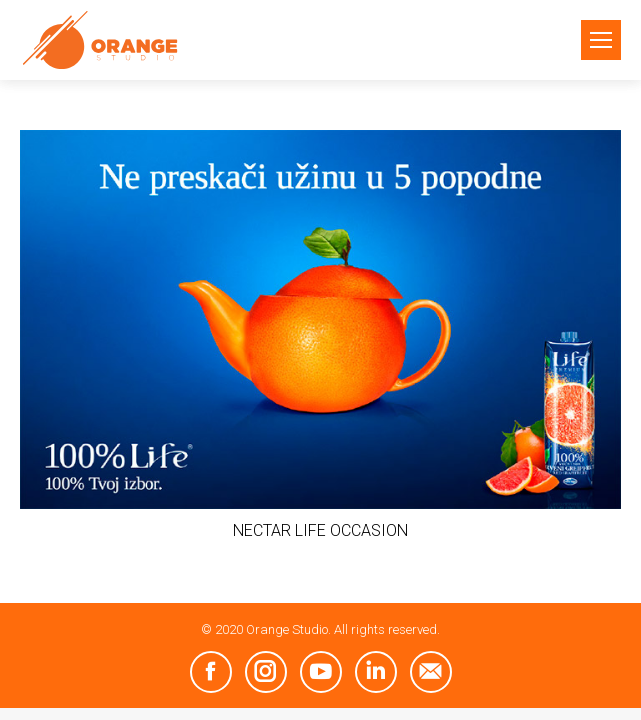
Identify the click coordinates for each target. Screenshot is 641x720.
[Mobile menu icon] (601, 40)
